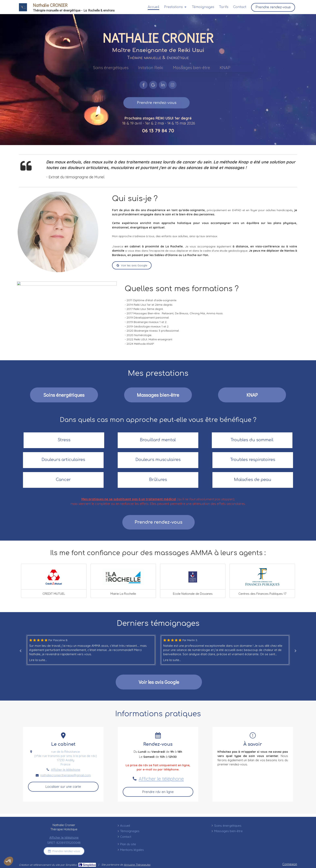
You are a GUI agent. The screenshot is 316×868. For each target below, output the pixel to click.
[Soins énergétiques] (64, 395)
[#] (252, 395)
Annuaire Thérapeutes (137, 865)
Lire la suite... (38, 660)
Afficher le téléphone (66, 770)
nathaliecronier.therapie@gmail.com (65, 775)
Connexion (290, 864)
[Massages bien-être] (158, 395)
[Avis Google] (159, 682)
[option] (225, 650)
